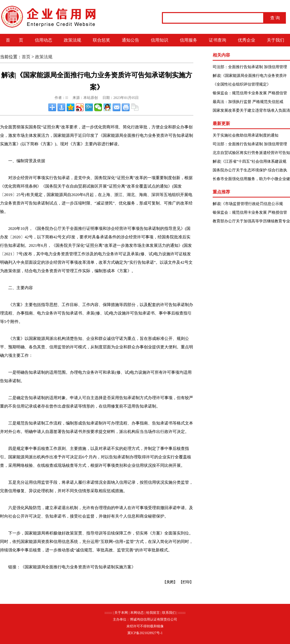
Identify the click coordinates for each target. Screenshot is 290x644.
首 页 (14, 40)
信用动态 (43, 40)
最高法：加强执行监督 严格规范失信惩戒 (248, 102)
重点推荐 (221, 192)
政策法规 (72, 40)
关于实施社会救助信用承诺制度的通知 (246, 135)
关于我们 (275, 40)
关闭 (170, 582)
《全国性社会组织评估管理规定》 (242, 84)
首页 (26, 57)
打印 (186, 582)
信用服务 (188, 40)
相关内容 (221, 55)
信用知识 (159, 40)
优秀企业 (246, 40)
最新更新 (221, 124)
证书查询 (217, 40)
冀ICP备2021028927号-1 (145, 633)
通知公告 (130, 40)
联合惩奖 (101, 40)
